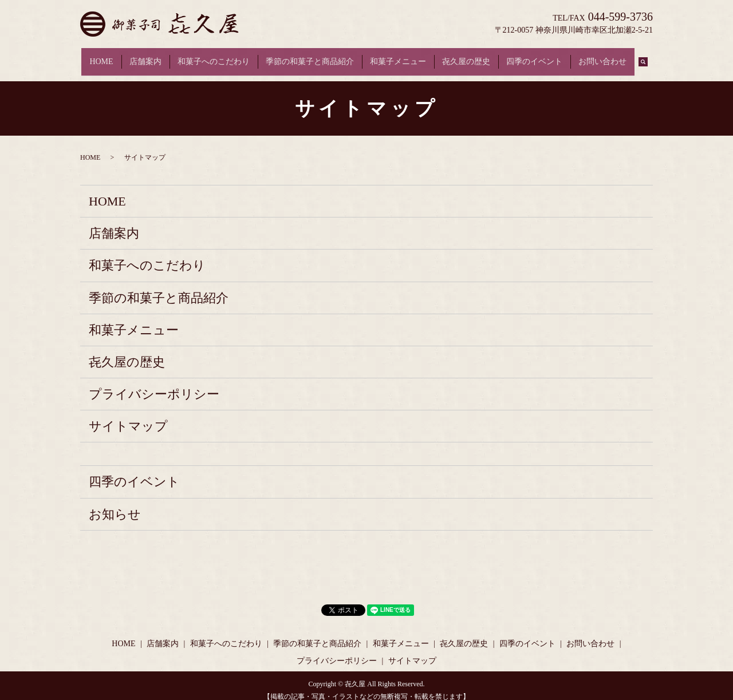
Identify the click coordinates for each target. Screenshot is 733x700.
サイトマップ (128, 416)
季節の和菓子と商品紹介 (310, 56)
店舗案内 (145, 56)
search (648, 57)
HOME (101, 56)
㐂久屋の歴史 (466, 56)
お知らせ (115, 504)
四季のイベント (534, 56)
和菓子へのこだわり (214, 56)
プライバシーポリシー (154, 384)
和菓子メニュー (398, 56)
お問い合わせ (602, 56)
